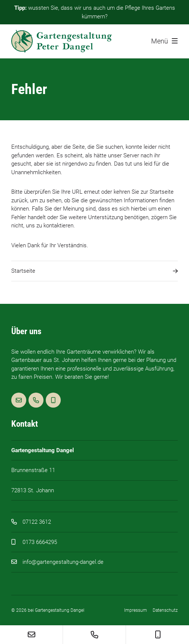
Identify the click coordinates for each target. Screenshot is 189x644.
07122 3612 (37, 522)
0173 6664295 (40, 542)
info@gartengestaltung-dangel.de (63, 562)
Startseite (94, 271)
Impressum (136, 610)
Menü (164, 41)
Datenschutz (165, 610)
